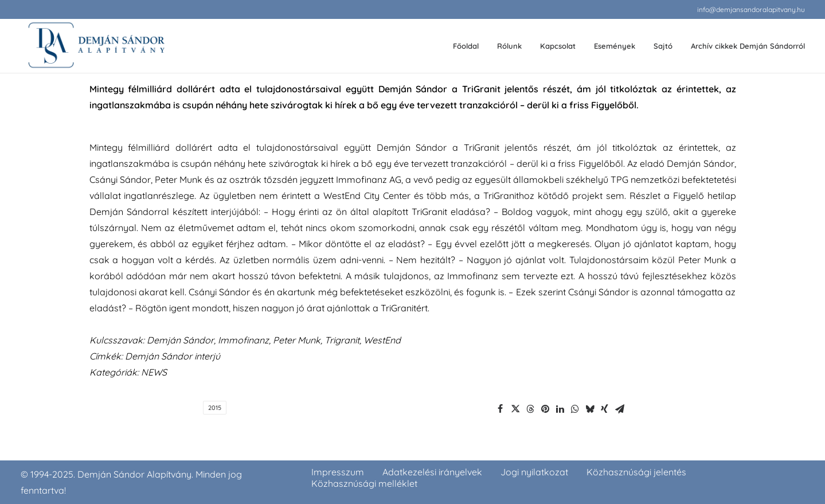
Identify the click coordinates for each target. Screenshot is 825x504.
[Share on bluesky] (590, 409)
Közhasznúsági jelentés (636, 472)
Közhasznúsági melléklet (364, 483)
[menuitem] (751, 9)
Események (615, 46)
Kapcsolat (558, 46)
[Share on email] (620, 409)
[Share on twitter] (515, 409)
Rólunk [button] (509, 46)
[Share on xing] (605, 409)
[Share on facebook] (501, 409)
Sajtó (663, 46)
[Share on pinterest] (545, 409)
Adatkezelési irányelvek (432, 472)
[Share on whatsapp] (575, 409)
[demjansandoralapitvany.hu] (96, 46)
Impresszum (338, 472)
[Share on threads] (530, 409)
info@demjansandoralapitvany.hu (751, 9)
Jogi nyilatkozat (534, 472)
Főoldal (466, 46)
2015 (215, 408)
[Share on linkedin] (560, 409)
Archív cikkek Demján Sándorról (748, 46)
